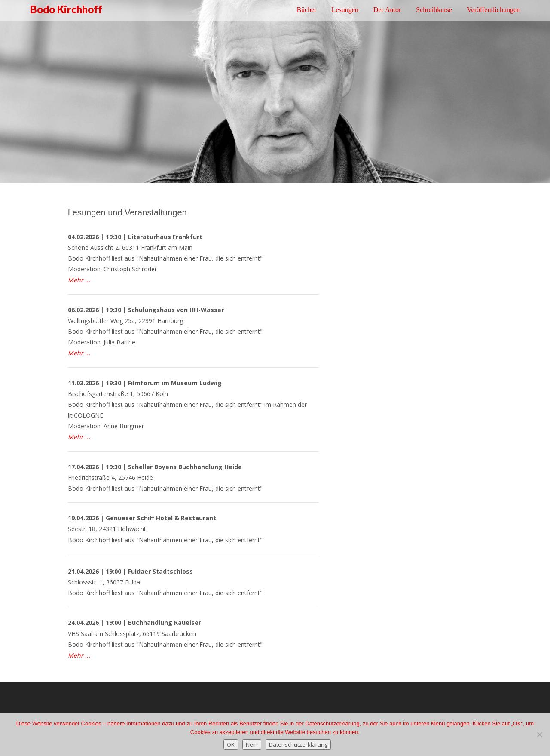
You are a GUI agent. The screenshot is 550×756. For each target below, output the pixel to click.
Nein (252, 744)
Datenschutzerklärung (298, 744)
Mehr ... (79, 353)
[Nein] (539, 734)
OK (231, 744)
